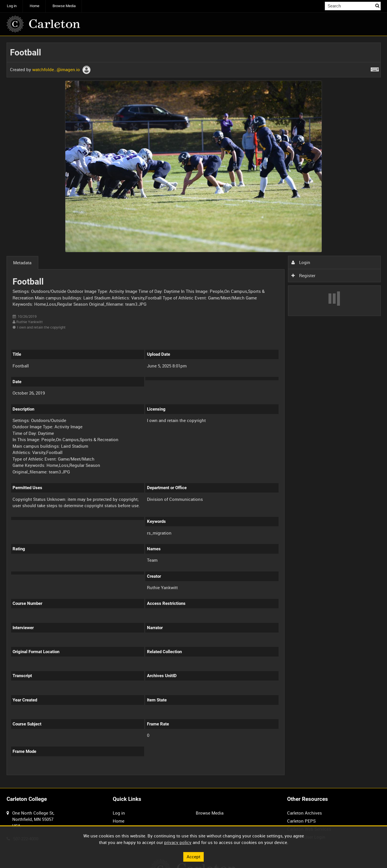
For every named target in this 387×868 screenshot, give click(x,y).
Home (35, 6)
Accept (193, 857)
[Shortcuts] (375, 68)
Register (303, 275)
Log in (12, 6)
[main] (194, 412)
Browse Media (64, 6)
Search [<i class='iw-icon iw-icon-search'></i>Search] (377, 6)
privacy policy (178, 842)
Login (301, 262)
